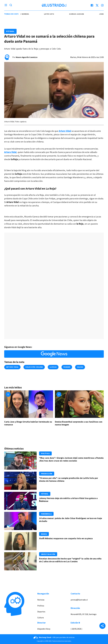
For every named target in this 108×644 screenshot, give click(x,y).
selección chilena (34, 367)
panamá (67, 367)
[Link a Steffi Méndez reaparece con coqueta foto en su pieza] (20, 541)
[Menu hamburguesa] (6, 5)
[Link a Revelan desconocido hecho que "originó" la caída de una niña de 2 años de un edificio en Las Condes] (20, 561)
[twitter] (97, 5)
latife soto (52, 14)
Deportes (41, 612)
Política (45, 453)
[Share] (102, 626)
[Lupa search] (11, 5)
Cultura (41, 618)
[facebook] (92, 5)
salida (80, 367)
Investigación (48, 554)
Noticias (41, 600)
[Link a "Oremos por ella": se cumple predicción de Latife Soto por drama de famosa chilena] (20, 481)
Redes (44, 534)
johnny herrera (24, 14)
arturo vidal (12, 367)
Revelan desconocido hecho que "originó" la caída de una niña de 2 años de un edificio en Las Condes (70, 560)
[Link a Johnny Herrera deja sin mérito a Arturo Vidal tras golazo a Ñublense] (20, 501)
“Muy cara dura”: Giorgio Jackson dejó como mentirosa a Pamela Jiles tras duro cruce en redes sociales (71, 459)
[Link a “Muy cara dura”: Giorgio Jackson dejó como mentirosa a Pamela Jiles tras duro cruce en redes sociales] (20, 461)
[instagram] (102, 5)
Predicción (47, 474)
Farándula (46, 514)
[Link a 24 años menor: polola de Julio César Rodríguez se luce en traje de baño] (20, 521)
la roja (53, 367)
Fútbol (10, 31)
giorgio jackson (79, 14)
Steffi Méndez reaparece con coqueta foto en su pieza (66, 538)
